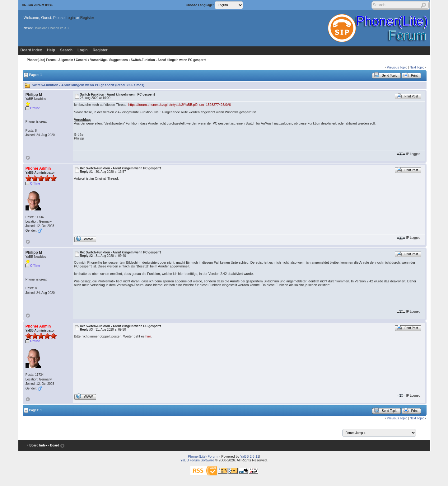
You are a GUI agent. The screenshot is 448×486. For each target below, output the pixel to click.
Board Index (31, 50)
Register (87, 18)
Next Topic (417, 67)
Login (70, 18)
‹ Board (54, 446)
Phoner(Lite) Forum (41, 60)
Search (66, 50)
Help (51, 50)
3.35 (67, 28)
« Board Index (37, 446)
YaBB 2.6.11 (250, 456)
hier (148, 336)
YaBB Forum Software (197, 460)
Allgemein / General (73, 60)
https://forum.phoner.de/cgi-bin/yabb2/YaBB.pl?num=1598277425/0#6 (180, 105)
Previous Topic (397, 67)
